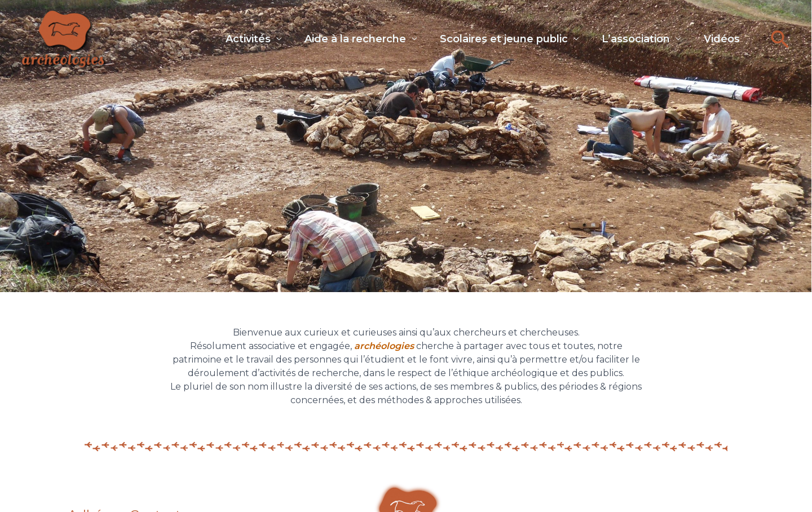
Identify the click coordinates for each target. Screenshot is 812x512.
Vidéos (716, 37)
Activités (220, 37)
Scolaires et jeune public (487, 37)
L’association (625, 37)
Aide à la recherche (333, 37)
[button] (780, 39)
